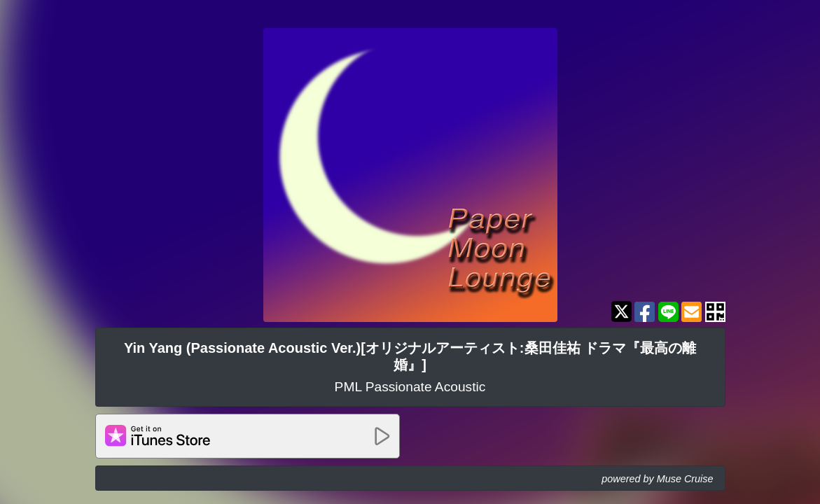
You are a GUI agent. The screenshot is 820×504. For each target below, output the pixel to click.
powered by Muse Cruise (657, 479)
